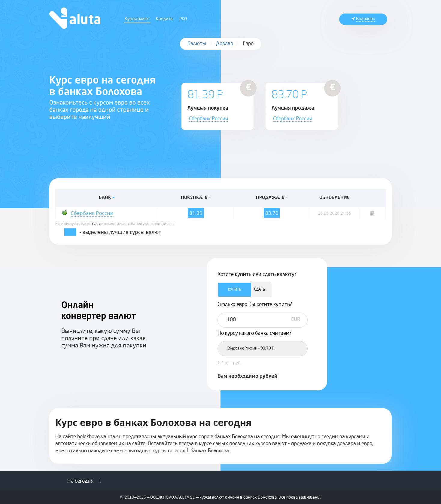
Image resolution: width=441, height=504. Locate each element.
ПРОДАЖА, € (272, 198)
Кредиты (165, 19)
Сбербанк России (209, 119)
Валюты (197, 44)
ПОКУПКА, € (196, 198)
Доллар (225, 44)
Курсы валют (137, 19)
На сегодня (80, 481)
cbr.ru (96, 224)
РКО (183, 19)
